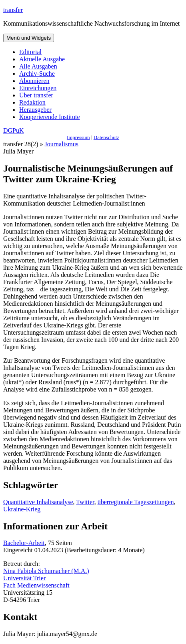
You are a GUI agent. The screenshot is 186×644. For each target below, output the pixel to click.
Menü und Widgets (29, 38)
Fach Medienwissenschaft (36, 585)
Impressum (78, 137)
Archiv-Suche (37, 74)
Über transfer (36, 95)
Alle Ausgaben (38, 66)
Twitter (85, 502)
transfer (13, 10)
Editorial (30, 52)
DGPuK (14, 130)
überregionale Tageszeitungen (136, 502)
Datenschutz (106, 137)
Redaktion (32, 102)
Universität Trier (24, 578)
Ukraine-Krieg (22, 509)
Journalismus (62, 144)
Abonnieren (34, 81)
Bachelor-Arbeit (24, 543)
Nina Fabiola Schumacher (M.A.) (46, 571)
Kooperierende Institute (50, 117)
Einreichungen (38, 88)
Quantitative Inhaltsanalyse (38, 502)
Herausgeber (35, 110)
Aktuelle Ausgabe (42, 59)
